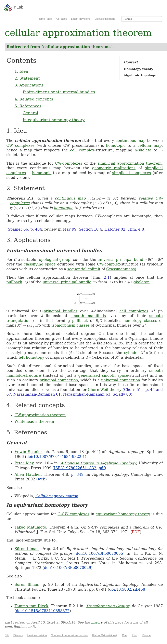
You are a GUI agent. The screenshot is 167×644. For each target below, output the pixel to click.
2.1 (107, 277)
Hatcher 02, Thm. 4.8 (124, 229)
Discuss (18, 635)
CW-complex (109, 264)
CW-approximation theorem (40, 415)
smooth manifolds (88, 316)
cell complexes (134, 311)
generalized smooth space (103, 375)
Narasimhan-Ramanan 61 (37, 394)
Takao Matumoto (30, 527)
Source (147, 635)
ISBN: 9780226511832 (75, 468)
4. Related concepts (34, 99)
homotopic (116, 145)
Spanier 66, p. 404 (25, 229)
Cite (124, 635)
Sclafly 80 (122, 394)
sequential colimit (84, 269)
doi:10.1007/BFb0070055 (100, 553)
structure (32, 375)
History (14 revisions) (104, 635)
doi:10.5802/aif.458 (127, 589)
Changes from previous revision (69, 635)
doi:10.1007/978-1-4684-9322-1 (56, 457)
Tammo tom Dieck (31, 606)
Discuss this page (105, 19)
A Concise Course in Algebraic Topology (98, 463)
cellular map (150, 145)
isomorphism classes (70, 325)
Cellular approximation (57, 496)
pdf (102, 468)
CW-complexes (69, 163)
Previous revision (37, 635)
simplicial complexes (132, 173)
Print (135, 635)
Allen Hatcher (28, 474)
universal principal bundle (122, 259)
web (42, 479)
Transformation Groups (108, 606)
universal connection (121, 380)
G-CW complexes (74, 514)
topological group (54, 259)
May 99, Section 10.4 (82, 229)
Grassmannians (121, 269)
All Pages (61, 19)
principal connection (59, 380)
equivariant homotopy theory (123, 514)
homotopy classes (140, 321)
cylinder (131, 353)
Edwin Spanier (28, 452)
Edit (7, 635)
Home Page (45, 19)
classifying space (40, 264)
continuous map (131, 141)
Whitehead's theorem (34, 421)
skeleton (142, 282)
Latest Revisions (81, 19)
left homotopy (31, 357)
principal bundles (61, 311)
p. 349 (77, 474)
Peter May (24, 463)
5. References (28, 106)
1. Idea (21, 71)
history (97, 622)
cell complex (82, 150)
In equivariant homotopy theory (54, 120)
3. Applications (29, 85)
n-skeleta (143, 150)
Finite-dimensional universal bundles (59, 92)
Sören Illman (27, 549)
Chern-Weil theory (105, 390)
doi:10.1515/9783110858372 (43, 611)
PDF (136, 532)
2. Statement (27, 78)
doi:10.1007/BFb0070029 (67, 568)
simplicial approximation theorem (130, 163)
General (30, 113)
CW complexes (20, 145)
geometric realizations (114, 168)
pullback (14, 282)
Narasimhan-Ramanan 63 (87, 394)
